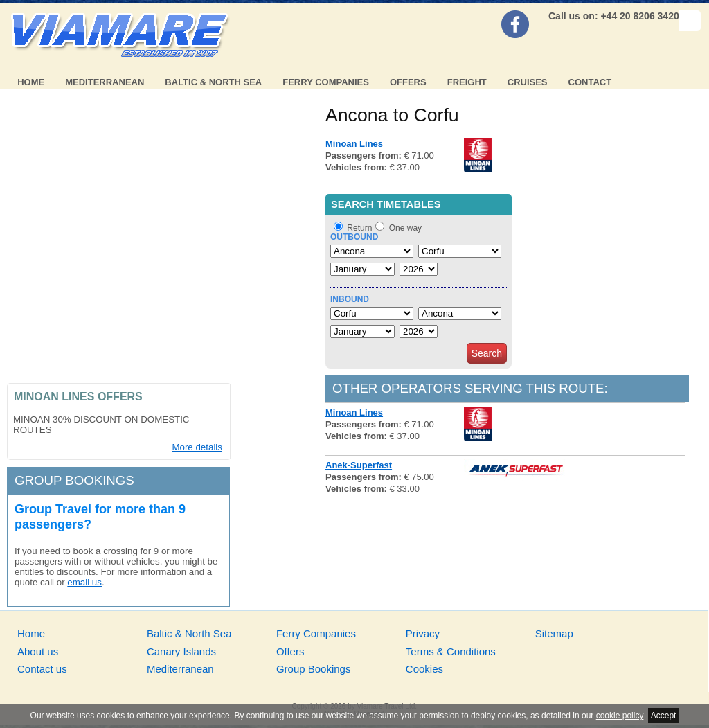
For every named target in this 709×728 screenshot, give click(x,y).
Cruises (528, 82)
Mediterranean (105, 82)
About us (38, 651)
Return (359, 228)
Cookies (424, 669)
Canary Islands (181, 651)
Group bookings (74, 480)
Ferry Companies (326, 82)
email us (84, 582)
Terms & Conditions (451, 651)
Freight (467, 82)
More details (197, 447)
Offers (408, 82)
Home (31, 82)
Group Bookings (314, 669)
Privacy (423, 633)
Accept (664, 716)
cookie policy (620, 716)
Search (487, 353)
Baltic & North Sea (213, 82)
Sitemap (554, 633)
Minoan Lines (354, 144)
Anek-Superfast (359, 465)
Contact (590, 82)
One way (405, 228)
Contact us (42, 669)
